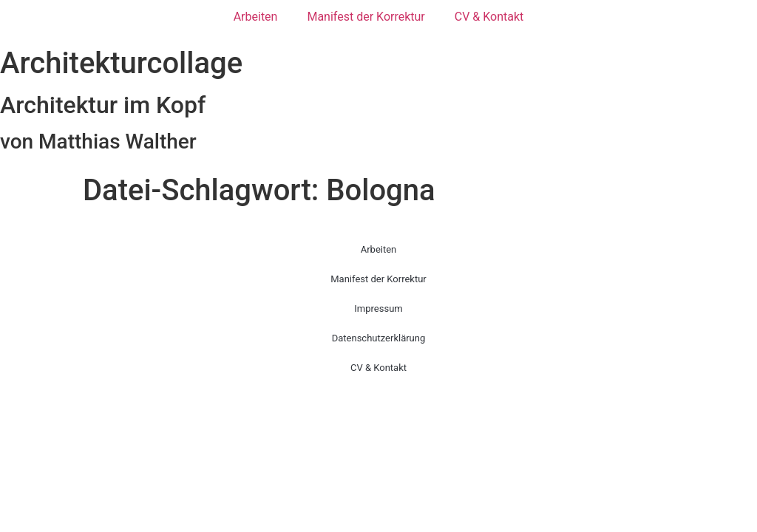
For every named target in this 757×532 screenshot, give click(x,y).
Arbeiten (256, 17)
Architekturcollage (121, 63)
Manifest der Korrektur (366, 17)
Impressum (378, 308)
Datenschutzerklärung (379, 338)
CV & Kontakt (489, 17)
